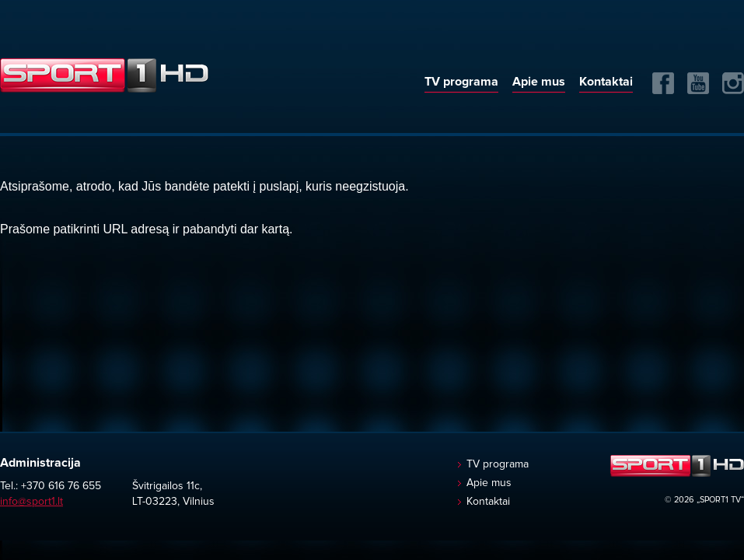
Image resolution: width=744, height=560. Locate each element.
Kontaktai (606, 82)
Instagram (733, 83)
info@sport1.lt (31, 502)
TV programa (461, 82)
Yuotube (698, 83)
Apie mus (539, 82)
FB (663, 83)
